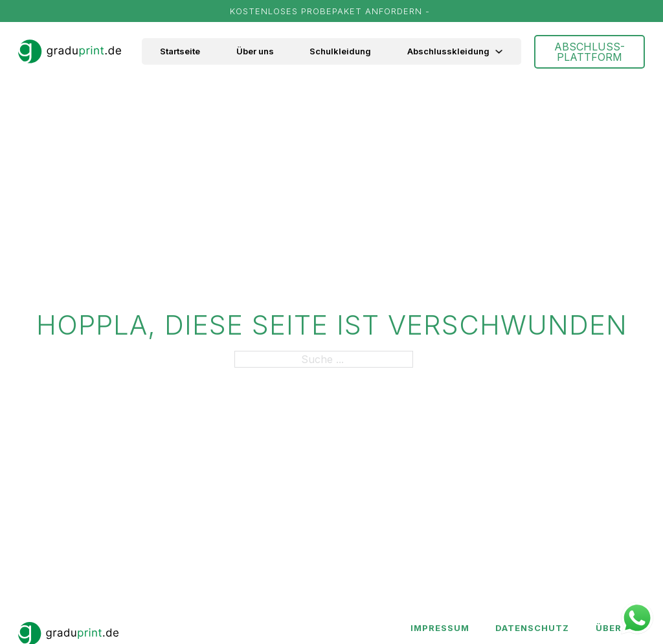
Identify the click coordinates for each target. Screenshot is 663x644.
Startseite (180, 51)
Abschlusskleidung (448, 51)
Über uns (255, 51)
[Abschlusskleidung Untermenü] (505, 51)
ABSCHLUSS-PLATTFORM (590, 52)
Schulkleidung (340, 51)
